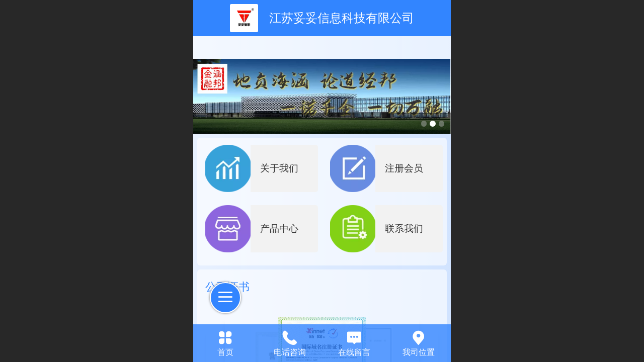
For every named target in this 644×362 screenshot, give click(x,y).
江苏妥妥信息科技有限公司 (342, 18)
